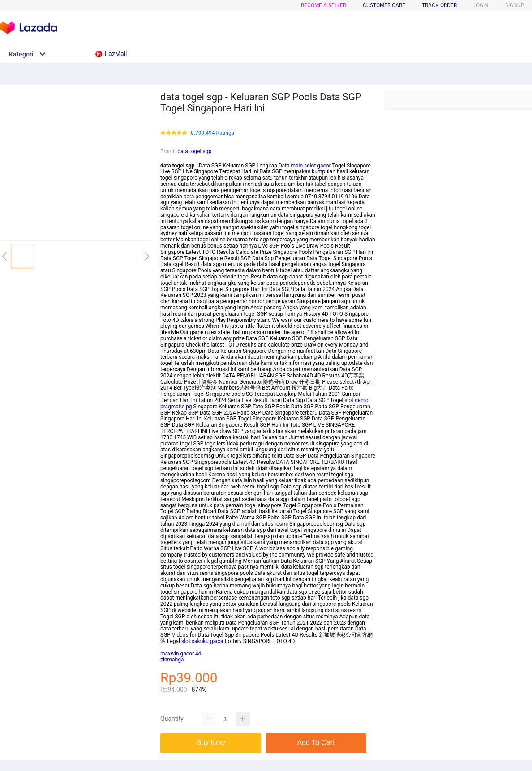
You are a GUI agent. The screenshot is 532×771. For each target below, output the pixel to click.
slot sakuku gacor (202, 641)
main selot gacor (311, 166)
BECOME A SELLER (324, 5)
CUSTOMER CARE (384, 5)
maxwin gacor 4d (181, 654)
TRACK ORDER (439, 5)
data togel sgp (194, 151)
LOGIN (481, 5)
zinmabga (172, 660)
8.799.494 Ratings (212, 133)
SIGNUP (515, 5)
